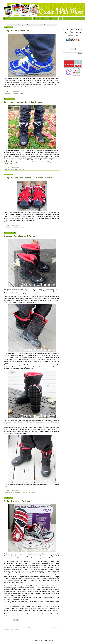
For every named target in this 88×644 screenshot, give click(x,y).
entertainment (14, 622)
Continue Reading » (9, 88)
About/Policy (7, 19)
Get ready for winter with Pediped (20, 236)
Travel (21, 19)
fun (19, 622)
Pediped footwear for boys (17, 501)
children (16, 493)
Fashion (66, 19)
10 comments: (8, 91)
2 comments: (8, 620)
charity (9, 622)
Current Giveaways (75, 19)
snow (30, 493)
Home (28, 627)
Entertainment (44, 19)
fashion (9, 94)
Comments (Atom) (15, 630)
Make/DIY (36, 19)
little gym (22, 622)
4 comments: (8, 167)
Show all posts (41, 25)
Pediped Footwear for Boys (17, 31)
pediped (18, 94)
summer (22, 228)
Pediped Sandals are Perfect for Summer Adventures (29, 178)
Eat (60, 19)
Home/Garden (54, 19)
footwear (14, 94)
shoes (23, 169)
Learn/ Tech (28, 19)
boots (9, 169)
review (21, 94)
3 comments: (8, 491)
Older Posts (56, 627)
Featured (15, 19)
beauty (9, 493)
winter (33, 493)
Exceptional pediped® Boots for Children (23, 102)
